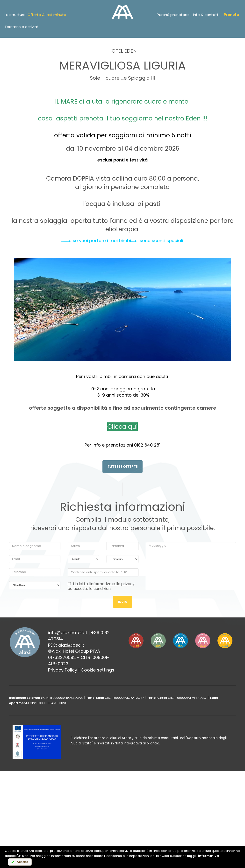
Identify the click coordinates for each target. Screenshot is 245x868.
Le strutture (15, 15)
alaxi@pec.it (71, 645)
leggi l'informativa (203, 856)
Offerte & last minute (47, 15)
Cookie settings (97, 670)
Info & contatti (206, 15)
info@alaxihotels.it (68, 633)
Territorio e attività (22, 27)
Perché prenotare (173, 15)
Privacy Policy (63, 670)
